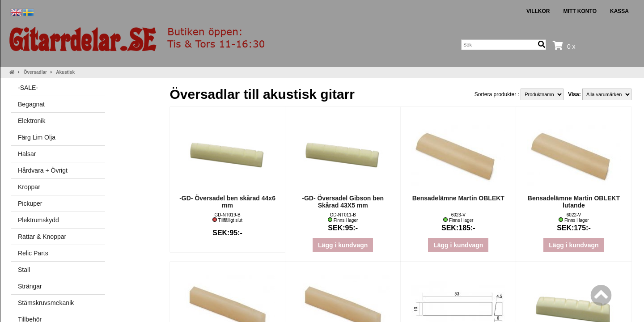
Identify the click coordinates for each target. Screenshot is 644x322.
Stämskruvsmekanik (46, 303)
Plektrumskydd (38, 220)
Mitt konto (580, 11)
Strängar (30, 286)
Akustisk (65, 72)
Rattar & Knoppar (42, 237)
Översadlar (35, 72)
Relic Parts (33, 253)
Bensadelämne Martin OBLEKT (458, 198)
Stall (24, 270)
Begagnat (31, 104)
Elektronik (32, 121)
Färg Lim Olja (37, 137)
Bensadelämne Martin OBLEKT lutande (574, 202)
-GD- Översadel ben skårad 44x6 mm (227, 202)
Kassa (619, 11)
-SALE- (28, 88)
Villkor (538, 11)
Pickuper (30, 203)
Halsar (27, 154)
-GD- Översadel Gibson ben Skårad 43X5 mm (343, 202)
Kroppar (29, 187)
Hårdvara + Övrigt (43, 170)
